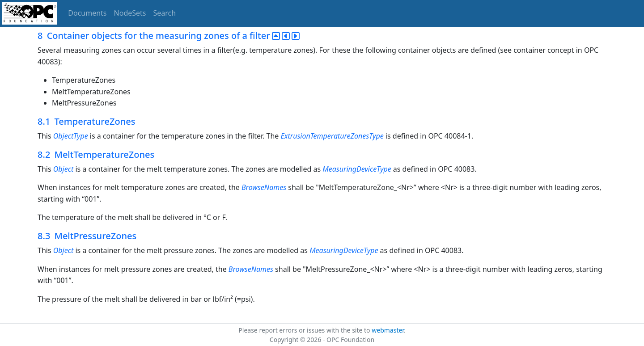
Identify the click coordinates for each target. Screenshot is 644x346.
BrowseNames (264, 187)
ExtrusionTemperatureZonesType (332, 136)
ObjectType (71, 136)
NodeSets (130, 13)
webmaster (388, 330)
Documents (87, 13)
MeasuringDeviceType (357, 169)
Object (63, 169)
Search (165, 13)
